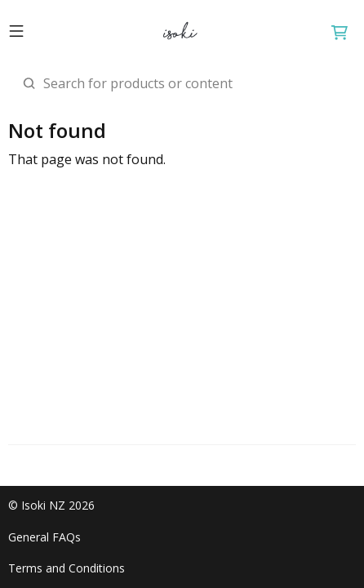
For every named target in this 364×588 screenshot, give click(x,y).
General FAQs (44, 537)
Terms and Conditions (67, 568)
